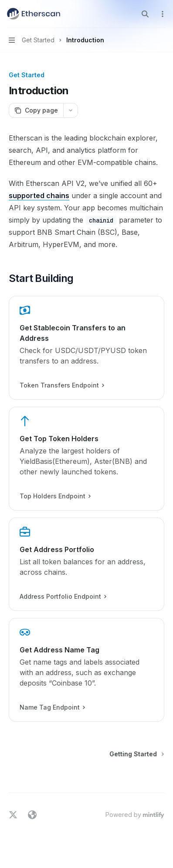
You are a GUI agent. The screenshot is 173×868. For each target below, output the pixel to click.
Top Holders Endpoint (55, 496)
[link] (86, 348)
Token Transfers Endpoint (62, 385)
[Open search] (145, 14)
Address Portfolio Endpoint (63, 597)
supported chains (39, 196)
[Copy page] (36, 110)
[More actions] (162, 14)
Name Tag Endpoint (52, 707)
